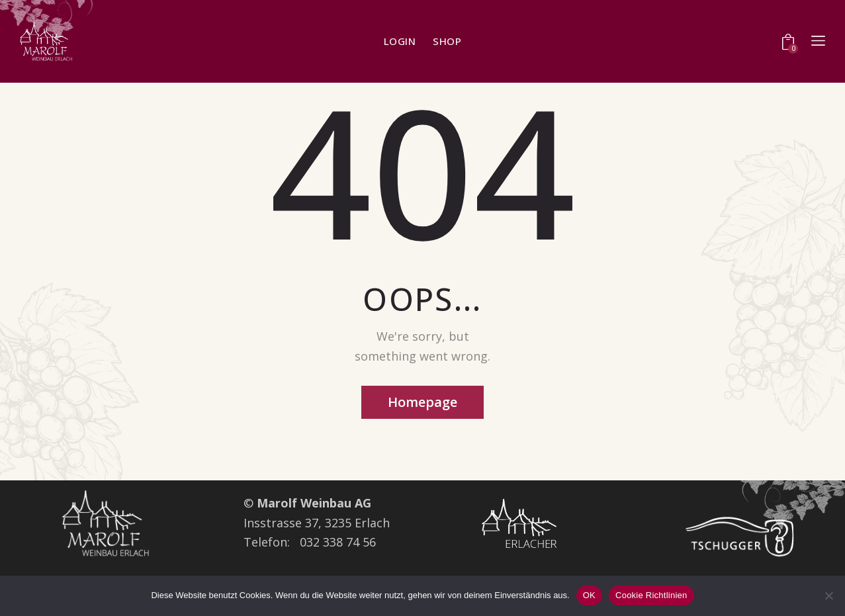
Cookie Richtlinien (651, 595)
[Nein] (828, 595)
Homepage (422, 402)
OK (589, 595)
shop (447, 41)
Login (400, 41)
